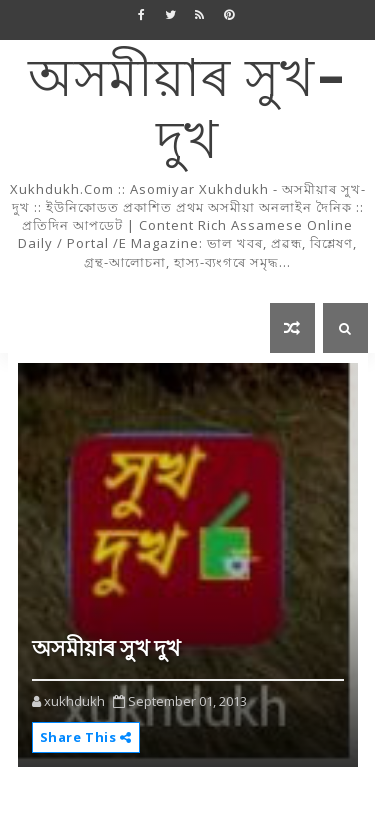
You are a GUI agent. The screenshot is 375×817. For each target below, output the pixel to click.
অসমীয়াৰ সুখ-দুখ (188, 111)
